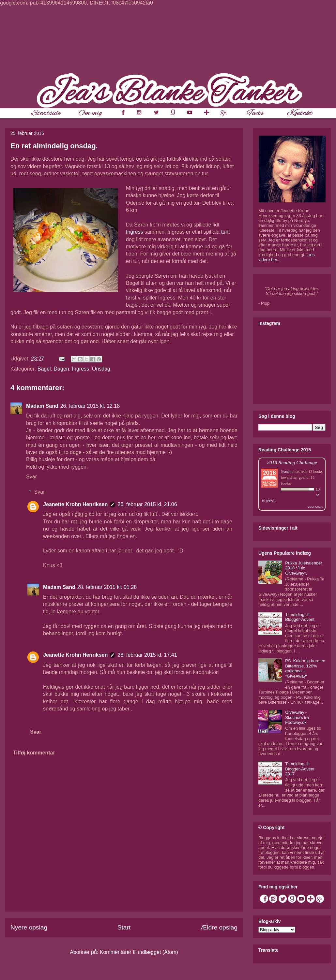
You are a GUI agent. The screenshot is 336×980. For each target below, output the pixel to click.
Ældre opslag (219, 927)
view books (315, 507)
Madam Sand (42, 406)
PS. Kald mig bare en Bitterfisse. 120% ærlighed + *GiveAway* (305, 668)
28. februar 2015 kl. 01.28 (107, 587)
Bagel (44, 369)
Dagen (61, 369)
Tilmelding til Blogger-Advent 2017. (300, 769)
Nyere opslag (29, 927)
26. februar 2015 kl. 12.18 (90, 406)
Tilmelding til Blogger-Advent (300, 617)
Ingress (134, 232)
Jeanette (287, 472)
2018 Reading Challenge (292, 462)
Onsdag (101, 369)
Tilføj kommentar (34, 753)
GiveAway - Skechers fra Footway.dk (297, 717)
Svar (31, 477)
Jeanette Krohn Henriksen (75, 504)
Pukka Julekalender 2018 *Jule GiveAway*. (304, 568)
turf (225, 232)
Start (124, 927)
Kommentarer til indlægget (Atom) (139, 952)
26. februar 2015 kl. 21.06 (147, 504)
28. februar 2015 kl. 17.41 (147, 655)
